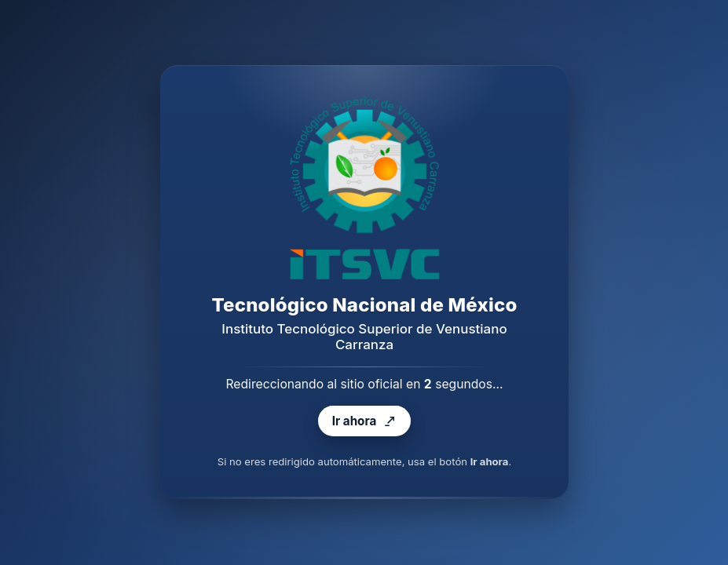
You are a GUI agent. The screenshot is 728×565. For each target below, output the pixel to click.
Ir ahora (364, 422)
